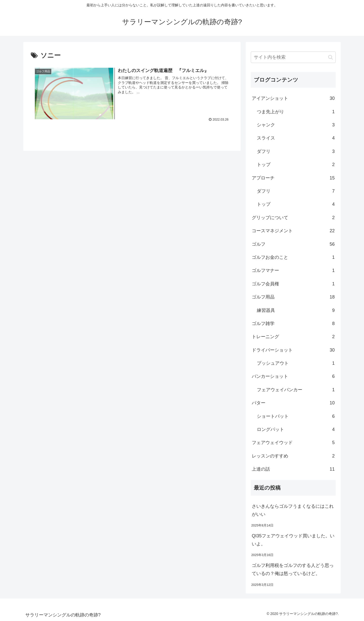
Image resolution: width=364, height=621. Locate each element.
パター (293, 403)
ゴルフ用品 (293, 297)
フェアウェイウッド (293, 443)
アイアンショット (293, 98)
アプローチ (293, 178)
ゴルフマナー (293, 270)
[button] (331, 57)
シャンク (296, 125)
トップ (296, 165)
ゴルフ (293, 244)
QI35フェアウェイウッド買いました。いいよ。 (293, 540)
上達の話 (293, 469)
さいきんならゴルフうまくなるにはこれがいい (293, 510)
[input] (293, 57)
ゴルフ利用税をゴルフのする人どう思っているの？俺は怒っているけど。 (293, 569)
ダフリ (296, 151)
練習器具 (296, 310)
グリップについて (293, 218)
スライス (296, 138)
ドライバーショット (293, 350)
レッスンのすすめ (293, 456)
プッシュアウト (296, 363)
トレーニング (293, 337)
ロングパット (296, 429)
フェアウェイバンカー (296, 390)
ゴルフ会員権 (293, 284)
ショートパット (296, 416)
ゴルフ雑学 (293, 324)
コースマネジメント (293, 231)
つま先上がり (296, 112)
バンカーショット (293, 376)
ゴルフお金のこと (293, 257)
